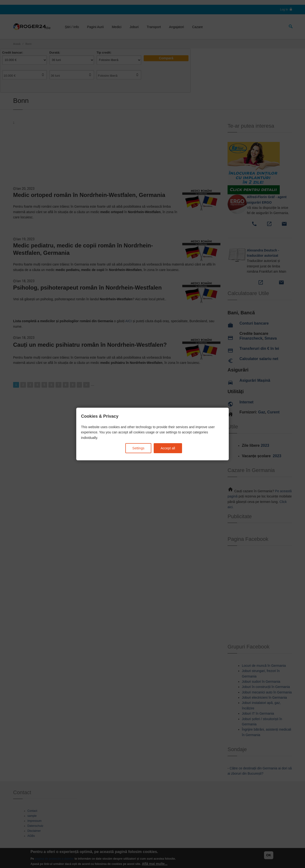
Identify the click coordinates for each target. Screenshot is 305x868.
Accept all (168, 448)
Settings (138, 448)
